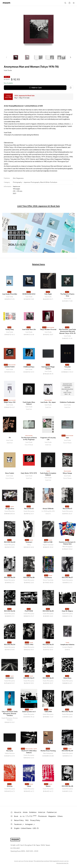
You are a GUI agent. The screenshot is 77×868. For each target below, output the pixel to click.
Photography (17, 182)
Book (16, 816)
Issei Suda (8, 70)
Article (25, 812)
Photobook (42, 816)
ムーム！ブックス (28, 816)
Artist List (42, 812)
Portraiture (54, 182)
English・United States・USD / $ (26, 828)
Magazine (52, 816)
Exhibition (33, 812)
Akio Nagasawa (18, 178)
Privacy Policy (35, 820)
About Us (18, 812)
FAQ (27, 820)
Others (60, 816)
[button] (70, 57)
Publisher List (52, 812)
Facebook (19, 824)
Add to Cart (35, 88)
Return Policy (19, 820)
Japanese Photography (32, 182)
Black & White (45, 182)
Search (65, 3)
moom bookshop (6, 3)
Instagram (30, 824)
